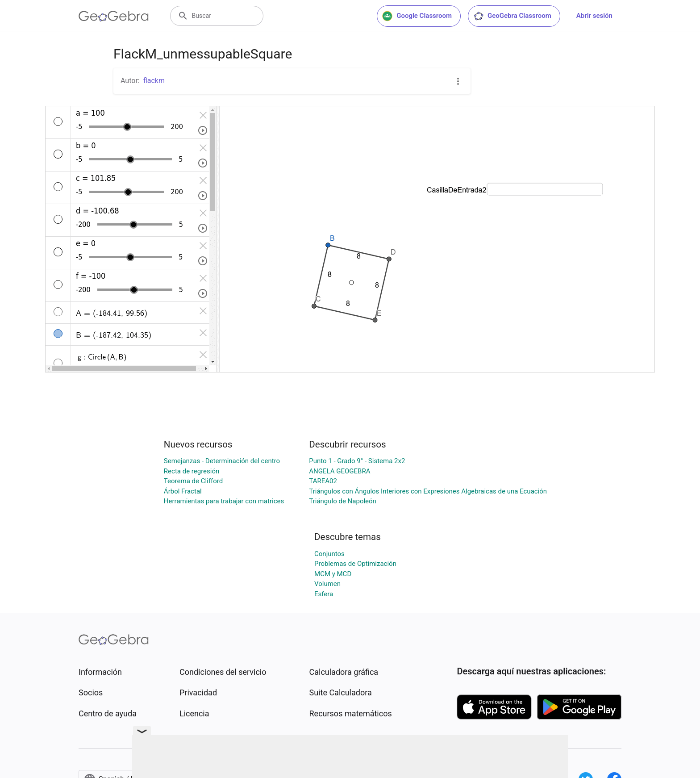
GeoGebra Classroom (512, 16)
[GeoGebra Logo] (114, 16)
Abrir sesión (594, 16)
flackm (154, 81)
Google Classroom (417, 16)
